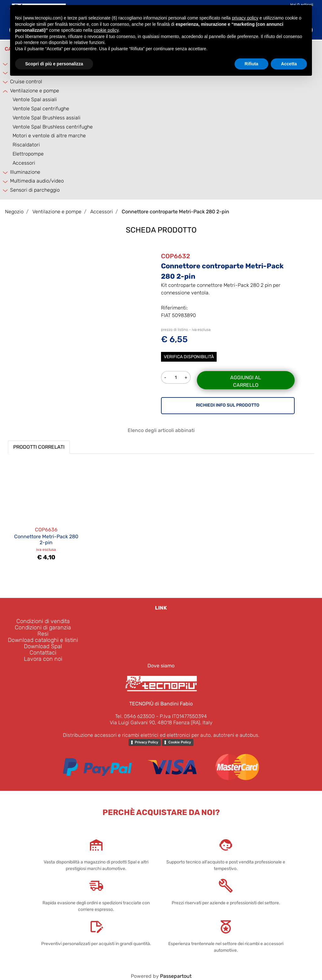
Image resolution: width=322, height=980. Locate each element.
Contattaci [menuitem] (43, 653)
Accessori (24, 163)
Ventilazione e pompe (35, 91)
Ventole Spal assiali (35, 99)
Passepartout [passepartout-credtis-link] (176, 976)
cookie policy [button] (106, 30)
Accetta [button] (289, 64)
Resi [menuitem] (43, 634)
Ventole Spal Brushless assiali (47, 118)
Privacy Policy (147, 742)
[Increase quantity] (186, 377)
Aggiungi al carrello (246, 381)
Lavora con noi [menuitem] (43, 659)
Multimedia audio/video (37, 181)
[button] (94, 284)
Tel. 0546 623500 (135, 716)
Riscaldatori (26, 145)
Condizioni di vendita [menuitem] (43, 621)
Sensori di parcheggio (35, 190)
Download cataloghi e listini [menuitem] (43, 640)
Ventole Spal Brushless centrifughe (53, 127)
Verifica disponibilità (189, 357)
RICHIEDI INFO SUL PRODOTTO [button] (228, 405)
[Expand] (6, 82)
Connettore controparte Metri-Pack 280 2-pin (175, 212)
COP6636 (46, 530)
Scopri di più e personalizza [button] (54, 64)
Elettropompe (28, 154)
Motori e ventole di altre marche (49, 136)
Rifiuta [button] (252, 64)
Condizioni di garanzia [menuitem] (43, 627)
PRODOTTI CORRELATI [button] (39, 447)
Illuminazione (25, 172)
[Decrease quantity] (165, 377)
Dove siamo (161, 666)
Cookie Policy (180, 742)
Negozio (14, 212)
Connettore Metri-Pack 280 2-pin (46, 539)
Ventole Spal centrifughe (41, 109)
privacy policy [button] (245, 18)
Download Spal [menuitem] (43, 646)
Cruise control (26, 82)
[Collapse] (6, 91)
